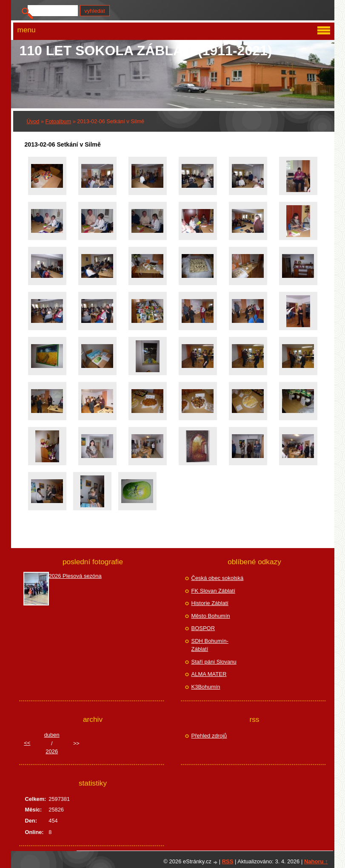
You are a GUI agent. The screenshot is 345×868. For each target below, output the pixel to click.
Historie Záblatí (210, 603)
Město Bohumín (211, 616)
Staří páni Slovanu (214, 662)
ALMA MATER (209, 674)
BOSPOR (203, 628)
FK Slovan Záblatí (213, 591)
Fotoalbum (58, 121)
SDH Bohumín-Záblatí (210, 645)
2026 (52, 751)
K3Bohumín (206, 687)
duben (52, 735)
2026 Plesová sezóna (75, 576)
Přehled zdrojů (209, 736)
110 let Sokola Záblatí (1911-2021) (146, 51)
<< (27, 743)
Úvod (33, 121)
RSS (228, 861)
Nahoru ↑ (316, 861)
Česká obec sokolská (218, 578)
